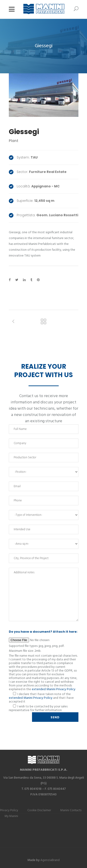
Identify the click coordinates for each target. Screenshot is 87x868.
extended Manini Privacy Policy (54, 689)
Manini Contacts (71, 810)
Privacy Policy (9, 810)
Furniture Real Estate (48, 172)
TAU (34, 157)
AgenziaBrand (50, 860)
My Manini (11, 816)
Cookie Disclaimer (39, 810)
